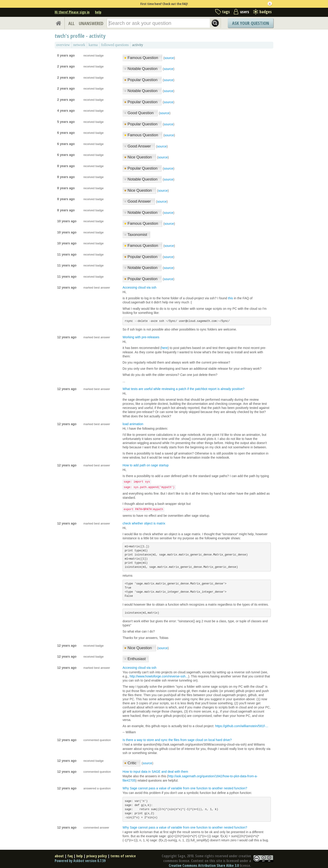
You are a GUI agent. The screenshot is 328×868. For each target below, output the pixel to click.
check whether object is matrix (144, 523)
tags (226, 12)
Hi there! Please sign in (72, 12)
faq (70, 856)
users (245, 12)
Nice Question (139, 157)
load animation (133, 424)
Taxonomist (136, 235)
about (59, 856)
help (98, 12)
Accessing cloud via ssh (140, 287)
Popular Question (141, 80)
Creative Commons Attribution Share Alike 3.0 (204, 865)
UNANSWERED (91, 23)
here (164, 348)
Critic (131, 763)
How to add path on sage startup (146, 465)
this (231, 298)
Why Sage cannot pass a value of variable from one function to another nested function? (185, 788)
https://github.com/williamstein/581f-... (242, 726)
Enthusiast (135, 659)
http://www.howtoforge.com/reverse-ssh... (159, 676)
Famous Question (142, 58)
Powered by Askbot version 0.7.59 (80, 861)
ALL (71, 23)
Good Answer (138, 146)
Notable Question (141, 69)
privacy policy (97, 856)
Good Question (139, 113)
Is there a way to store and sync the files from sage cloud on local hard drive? (177, 740)
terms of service (123, 856)
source (169, 58)
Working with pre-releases (141, 337)
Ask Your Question (251, 23)
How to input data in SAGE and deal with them (155, 772)
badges (266, 12)
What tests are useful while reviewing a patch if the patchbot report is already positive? (183, 389)
